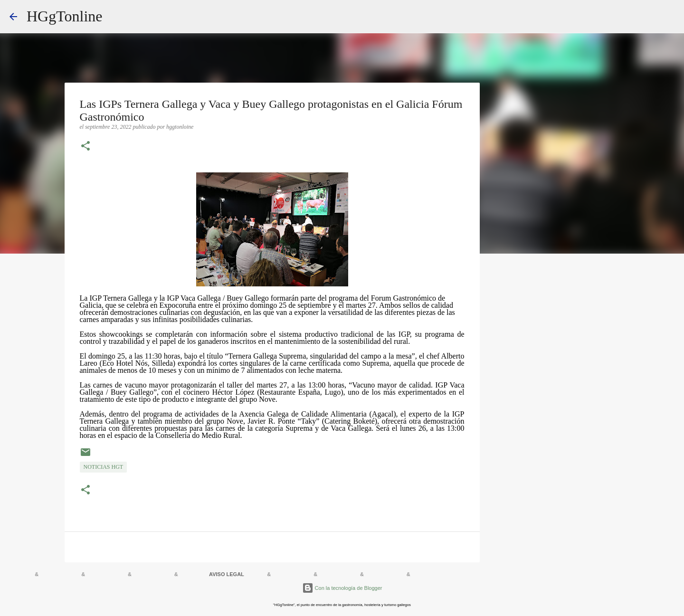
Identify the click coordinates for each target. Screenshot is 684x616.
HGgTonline (65, 16)
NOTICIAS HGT (104, 467)
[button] (85, 147)
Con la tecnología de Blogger (342, 588)
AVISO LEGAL (227, 574)
